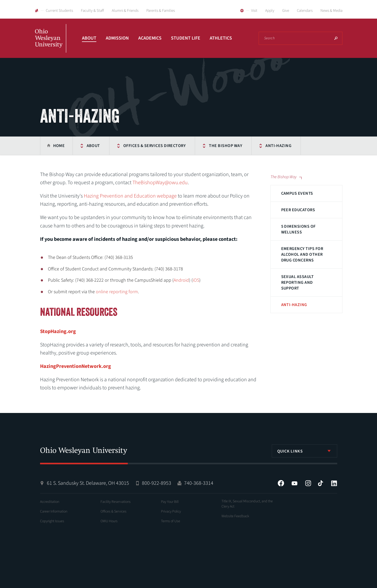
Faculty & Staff (92, 11)
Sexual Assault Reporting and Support (298, 282)
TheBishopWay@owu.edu (160, 183)
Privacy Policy (171, 511)
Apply (270, 11)
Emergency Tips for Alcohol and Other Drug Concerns (302, 254)
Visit (254, 11)
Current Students (59, 11)
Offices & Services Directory (154, 146)
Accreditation (50, 502)
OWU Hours (109, 521)
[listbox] (304, 451)
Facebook (281, 483)
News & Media (331, 11)
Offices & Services (113, 511)
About (89, 38)
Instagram (308, 483)
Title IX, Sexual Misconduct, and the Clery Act (247, 504)
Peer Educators (298, 210)
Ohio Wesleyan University (51, 44)
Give (286, 11)
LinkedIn (334, 483)
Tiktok (320, 483)
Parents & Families (161, 11)
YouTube (295, 483)
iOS (196, 280)
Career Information (54, 511)
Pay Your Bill (170, 502)
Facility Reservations (116, 502)
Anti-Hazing (278, 146)
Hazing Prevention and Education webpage (130, 196)
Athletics (221, 38)
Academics (150, 38)
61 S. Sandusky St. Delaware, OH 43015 (88, 483)
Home (59, 146)
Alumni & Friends (125, 11)
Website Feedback (235, 516)
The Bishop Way (226, 146)
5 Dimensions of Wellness (298, 229)
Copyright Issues (52, 521)
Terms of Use (171, 521)
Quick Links (290, 451)
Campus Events (297, 193)
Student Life (186, 38)
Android (181, 280)
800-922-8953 (157, 483)
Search (336, 38)
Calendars (305, 11)
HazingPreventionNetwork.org (76, 366)
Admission (117, 38)
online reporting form (117, 292)
